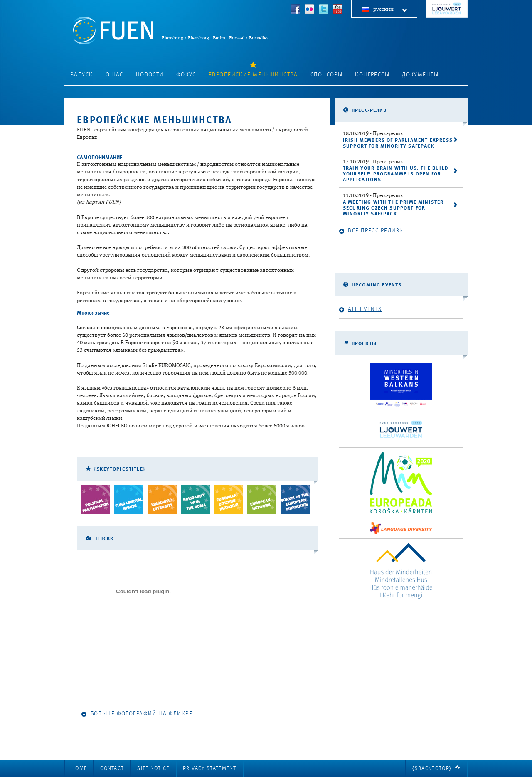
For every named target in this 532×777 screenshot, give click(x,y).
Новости (150, 75)
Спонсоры (326, 75)
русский (390, 10)
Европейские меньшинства (253, 75)
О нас (115, 75)
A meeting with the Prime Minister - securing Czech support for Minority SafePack (395, 208)
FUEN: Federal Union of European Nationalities (113, 31)
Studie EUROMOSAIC (166, 366)
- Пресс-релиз (373, 134)
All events (360, 310)
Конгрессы (372, 75)
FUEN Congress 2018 (447, 9)
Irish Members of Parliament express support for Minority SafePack (398, 143)
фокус (186, 75)
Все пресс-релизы (371, 231)
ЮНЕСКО (117, 426)
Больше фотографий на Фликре (137, 714)
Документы (420, 75)
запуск (82, 75)
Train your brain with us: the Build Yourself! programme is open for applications (396, 174)
